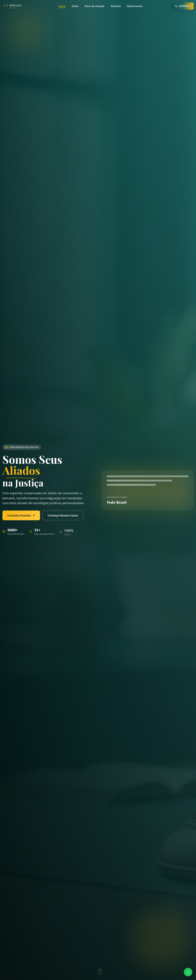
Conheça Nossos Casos (60, 515)
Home (62, 6)
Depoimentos (135, 6)
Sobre (75, 6)
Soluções (116, 6)
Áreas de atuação (94, 6)
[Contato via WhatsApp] (188, 972)
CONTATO (182, 6)
